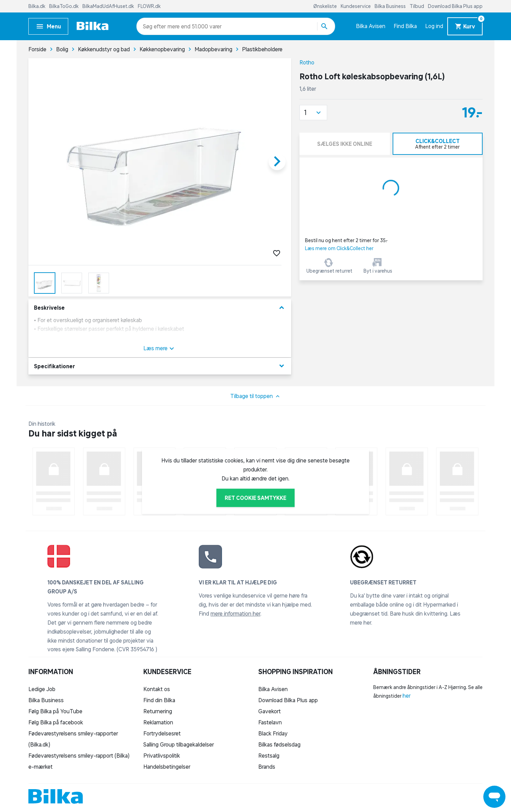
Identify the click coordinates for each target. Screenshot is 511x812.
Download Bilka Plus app (455, 6)
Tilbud (417, 6)
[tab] (437, 144)
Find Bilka (405, 26)
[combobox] (155, 26)
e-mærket (41, 767)
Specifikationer (160, 366)
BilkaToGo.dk (64, 6)
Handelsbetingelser (167, 767)
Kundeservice (356, 6)
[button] (313, 113)
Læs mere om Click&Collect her (339, 248)
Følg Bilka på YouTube (55, 711)
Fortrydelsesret (162, 733)
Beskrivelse (160, 308)
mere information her (235, 614)
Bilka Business (391, 6)
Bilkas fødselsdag (279, 744)
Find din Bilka (159, 700)
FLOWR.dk (149, 6)
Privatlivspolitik (162, 756)
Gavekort (270, 711)
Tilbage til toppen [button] (256, 396)
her (407, 696)
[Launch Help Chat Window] (494, 797)
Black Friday (273, 733)
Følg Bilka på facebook (56, 722)
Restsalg (269, 756)
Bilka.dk (37, 6)
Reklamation (158, 722)
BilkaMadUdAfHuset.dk (109, 6)
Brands (267, 767)
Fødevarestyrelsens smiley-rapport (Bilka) (79, 756)
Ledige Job (42, 689)
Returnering (158, 711)
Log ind (434, 26)
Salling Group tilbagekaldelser (179, 744)
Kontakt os (157, 689)
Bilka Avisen (371, 26)
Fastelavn (270, 722)
